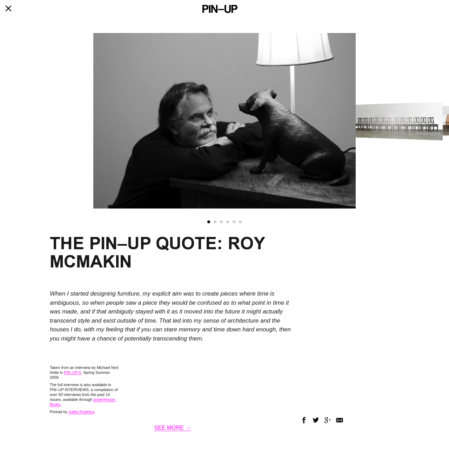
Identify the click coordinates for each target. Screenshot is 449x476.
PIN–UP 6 (72, 372)
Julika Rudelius (81, 412)
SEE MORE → (173, 428)
